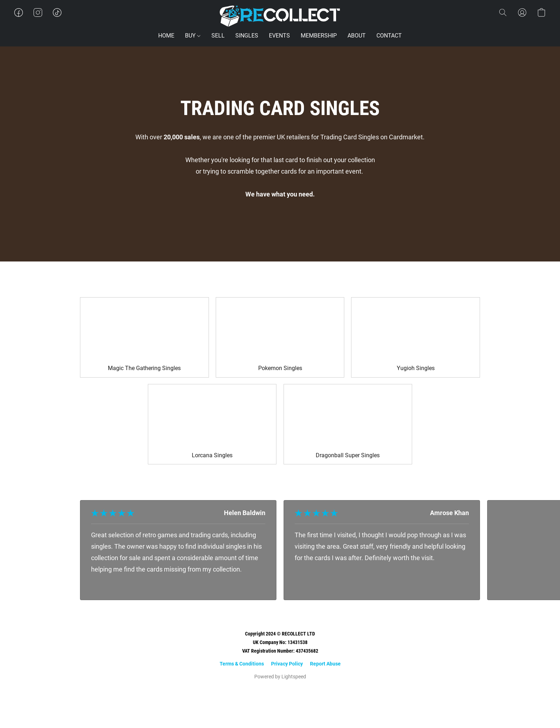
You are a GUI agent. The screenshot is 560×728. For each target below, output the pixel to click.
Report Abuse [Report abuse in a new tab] (325, 664)
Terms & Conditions (242, 664)
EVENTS (279, 36)
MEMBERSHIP (319, 36)
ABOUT (357, 36)
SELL (218, 36)
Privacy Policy (287, 664)
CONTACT (389, 36)
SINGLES (247, 36)
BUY (193, 36)
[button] (280, 16)
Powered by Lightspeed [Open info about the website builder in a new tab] (280, 677)
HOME (166, 36)
